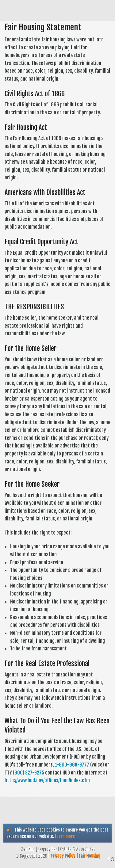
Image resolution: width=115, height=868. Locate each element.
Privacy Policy (63, 856)
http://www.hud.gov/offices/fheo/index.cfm (47, 780)
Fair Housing (89, 856)
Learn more (65, 836)
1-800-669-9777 (72, 765)
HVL (111, 859)
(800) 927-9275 (29, 773)
